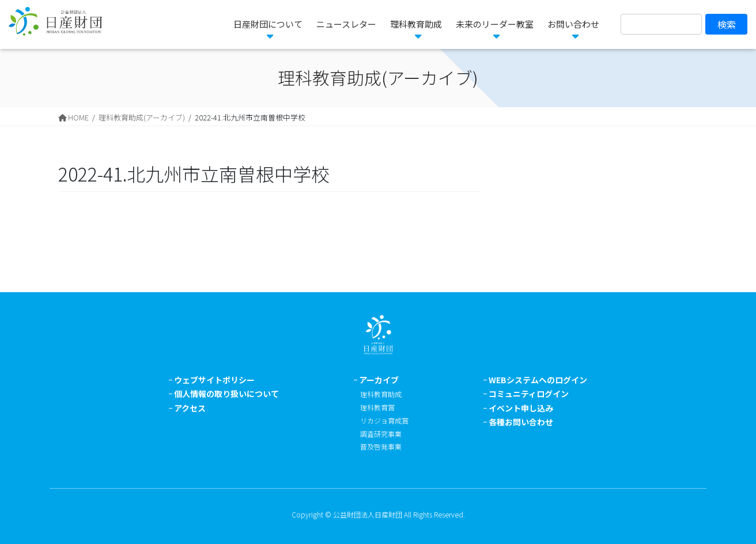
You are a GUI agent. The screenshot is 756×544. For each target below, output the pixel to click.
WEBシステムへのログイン (538, 380)
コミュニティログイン (529, 394)
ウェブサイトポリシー (214, 380)
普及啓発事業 (381, 446)
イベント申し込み (521, 408)
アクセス (190, 408)
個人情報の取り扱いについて (226, 394)
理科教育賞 (377, 407)
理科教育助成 (381, 394)
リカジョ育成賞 (384, 420)
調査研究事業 (381, 434)
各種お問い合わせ (521, 422)
